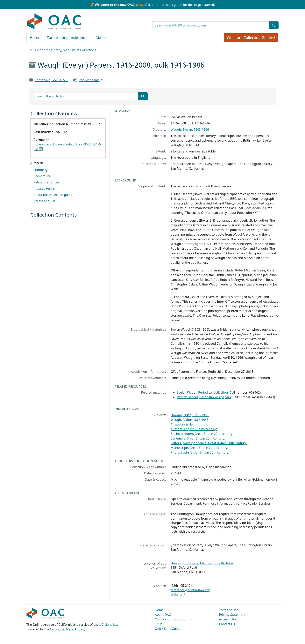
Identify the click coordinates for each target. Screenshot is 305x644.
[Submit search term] (274, 25)
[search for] (211, 25)
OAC (54, 22)
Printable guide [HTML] (51, 80)
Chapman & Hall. (183, 424)
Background (42, 176)
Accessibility (228, 619)
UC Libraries (108, 625)
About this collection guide (53, 195)
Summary (40, 170)
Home (35, 38)
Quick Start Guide (168, 629)
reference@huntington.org (190, 590)
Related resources (46, 182)
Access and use (45, 201)
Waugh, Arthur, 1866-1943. (190, 420)
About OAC (163, 615)
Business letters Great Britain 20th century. (202, 434)
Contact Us (227, 624)
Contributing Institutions (68, 38)
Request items (89, 80)
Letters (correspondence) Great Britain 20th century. (209, 443)
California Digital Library (68, 629)
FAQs (159, 624)
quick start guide (170, 5)
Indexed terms (44, 189)
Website (176, 594)
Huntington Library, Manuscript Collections (65, 50)
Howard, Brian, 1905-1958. (190, 415)
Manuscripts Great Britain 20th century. (199, 448)
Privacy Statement (232, 615)
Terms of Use (229, 610)
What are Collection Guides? (251, 38)
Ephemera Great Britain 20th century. (198, 438)
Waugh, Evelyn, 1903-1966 (190, 130)
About (101, 38)
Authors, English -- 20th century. (194, 429)
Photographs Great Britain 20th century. (200, 452)
